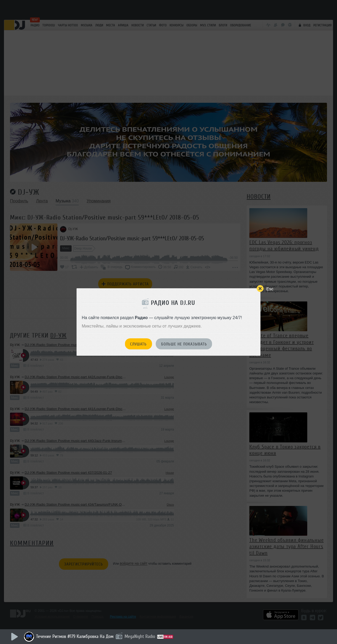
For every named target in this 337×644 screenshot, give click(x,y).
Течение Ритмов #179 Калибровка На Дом (75, 636)
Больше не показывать (184, 344)
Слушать (138, 344)
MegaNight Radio (140, 636)
